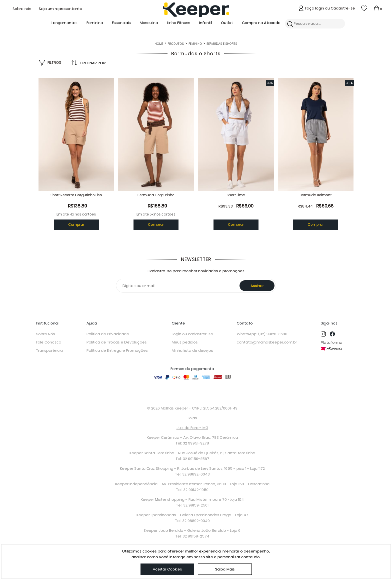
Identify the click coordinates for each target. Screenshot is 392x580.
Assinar (257, 293)
